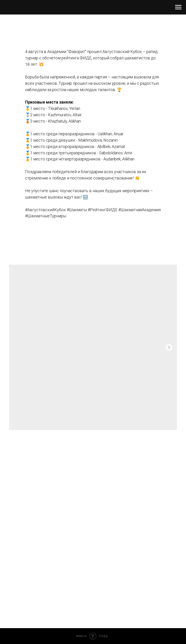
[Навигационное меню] (178, 7)
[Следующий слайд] (169, 347)
